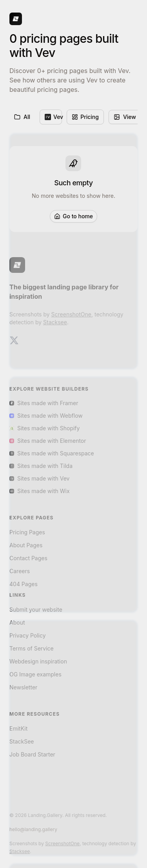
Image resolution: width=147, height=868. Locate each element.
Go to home (73, 216)
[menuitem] (51, 117)
